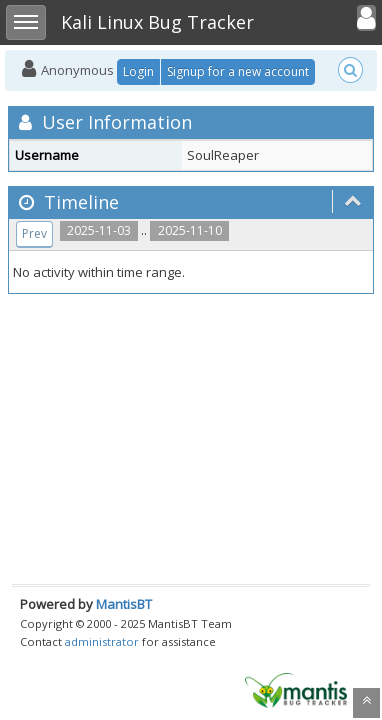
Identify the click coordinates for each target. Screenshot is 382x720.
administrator (102, 641)
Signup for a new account (238, 71)
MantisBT (124, 604)
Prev (34, 233)
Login (138, 71)
